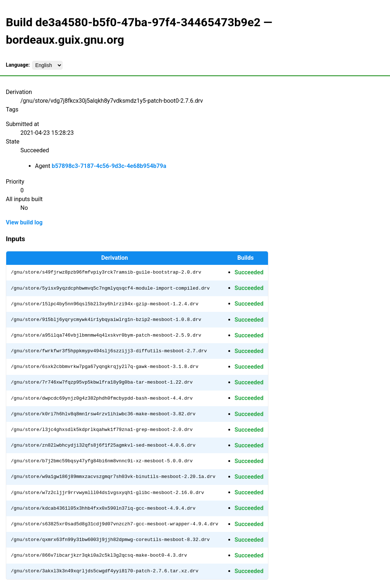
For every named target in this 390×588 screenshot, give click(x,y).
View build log (24, 222)
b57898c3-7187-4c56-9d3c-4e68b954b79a (109, 166)
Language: (18, 65)
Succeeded (249, 272)
